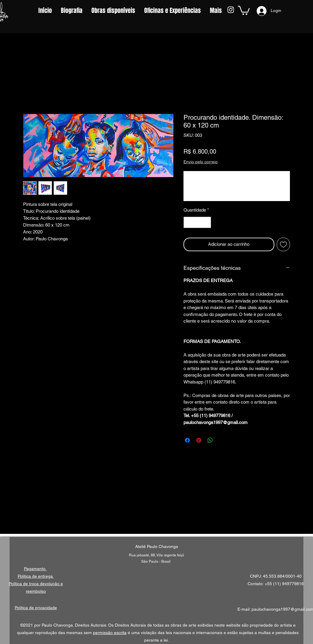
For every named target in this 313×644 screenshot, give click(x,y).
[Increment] (206, 223)
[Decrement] (188, 223)
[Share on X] (222, 440)
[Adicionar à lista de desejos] (283, 244)
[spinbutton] (197, 223)
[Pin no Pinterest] (199, 440)
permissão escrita (110, 633)
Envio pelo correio (201, 162)
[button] (244, 10)
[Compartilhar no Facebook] (187, 440)
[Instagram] (231, 10)
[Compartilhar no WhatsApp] (210, 440)
